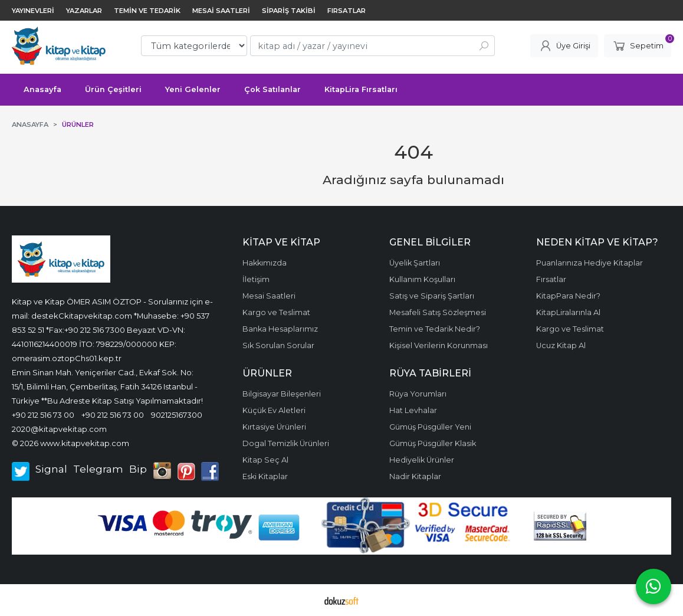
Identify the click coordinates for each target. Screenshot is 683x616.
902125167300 (177, 415)
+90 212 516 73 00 (43, 415)
